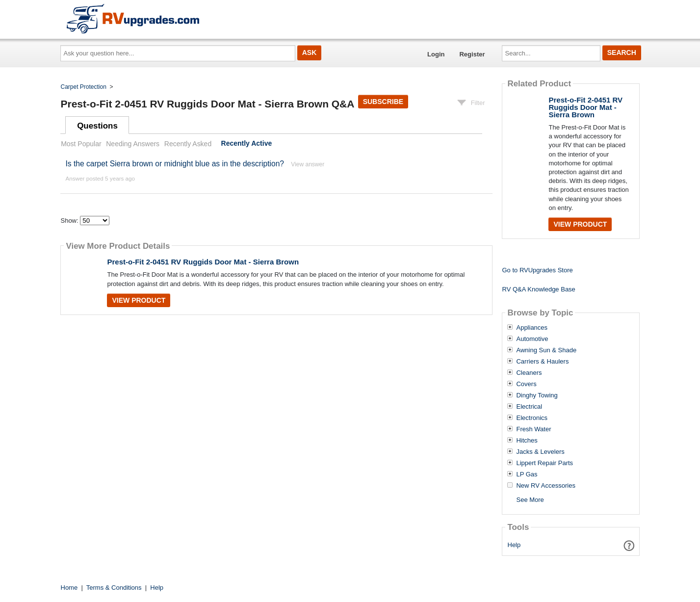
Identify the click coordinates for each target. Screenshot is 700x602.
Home (69, 588)
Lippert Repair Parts (544, 463)
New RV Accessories (545, 486)
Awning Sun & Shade (546, 350)
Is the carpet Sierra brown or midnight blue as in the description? (175, 164)
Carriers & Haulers (542, 362)
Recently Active (247, 144)
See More (530, 500)
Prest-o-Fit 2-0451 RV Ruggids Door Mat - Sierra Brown (203, 262)
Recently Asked (188, 144)
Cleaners (529, 373)
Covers (526, 384)
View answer (308, 164)
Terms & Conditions (114, 588)
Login (436, 54)
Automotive (532, 339)
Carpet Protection (84, 87)
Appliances (532, 328)
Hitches (527, 441)
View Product (139, 300)
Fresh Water (533, 429)
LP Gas (527, 474)
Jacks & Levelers (540, 452)
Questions (97, 126)
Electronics (532, 418)
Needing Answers (133, 144)
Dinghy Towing (537, 395)
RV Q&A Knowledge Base (538, 289)
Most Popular (81, 144)
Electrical (529, 407)
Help (514, 545)
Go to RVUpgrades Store (537, 270)
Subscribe (383, 102)
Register (472, 54)
